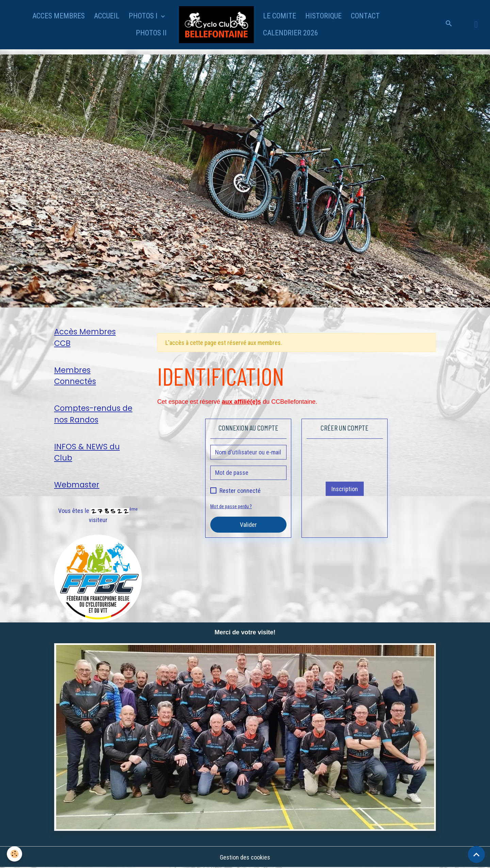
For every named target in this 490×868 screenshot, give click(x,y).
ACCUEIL (107, 16)
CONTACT (365, 16)
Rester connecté (240, 491)
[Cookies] (14, 854)
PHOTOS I (144, 16)
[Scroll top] (476, 854)
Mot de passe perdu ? (231, 507)
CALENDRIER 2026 (291, 33)
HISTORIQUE (323, 16)
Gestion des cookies (245, 857)
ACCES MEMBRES (59, 16)
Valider (248, 525)
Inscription (345, 489)
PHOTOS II (151, 33)
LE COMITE (280, 16)
